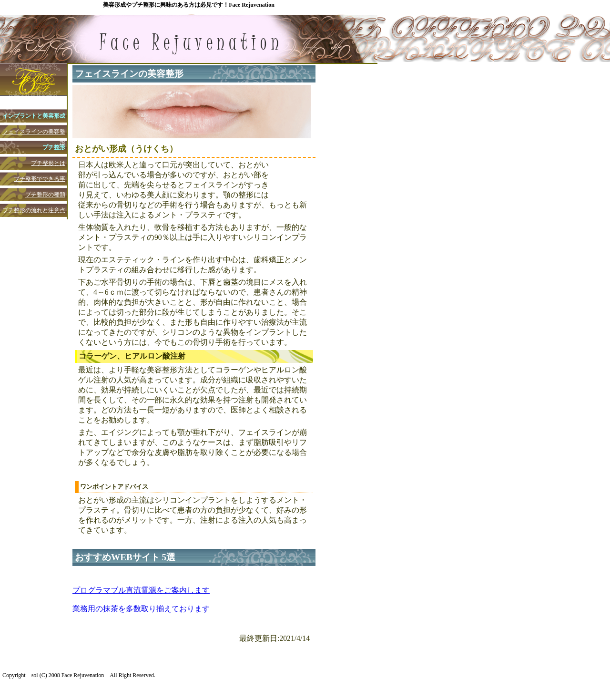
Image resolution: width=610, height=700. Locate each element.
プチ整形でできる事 (40, 179)
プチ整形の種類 (45, 195)
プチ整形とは (48, 163)
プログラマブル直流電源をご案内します (141, 590)
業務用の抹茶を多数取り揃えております (141, 609)
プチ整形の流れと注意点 (34, 210)
